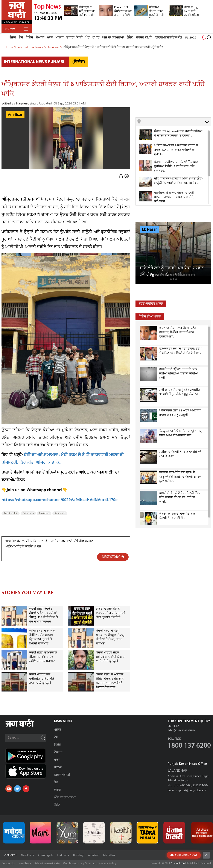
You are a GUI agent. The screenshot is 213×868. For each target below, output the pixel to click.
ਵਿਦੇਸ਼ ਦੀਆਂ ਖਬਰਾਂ (150, 317)
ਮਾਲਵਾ (60, 38)
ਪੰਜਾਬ (12, 38)
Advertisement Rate (47, 864)
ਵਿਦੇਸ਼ (29, 38)
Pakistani (44, 513)
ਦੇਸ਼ (21, 38)
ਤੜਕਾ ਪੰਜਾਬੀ (75, 38)
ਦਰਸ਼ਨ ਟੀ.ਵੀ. (144, 38)
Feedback (25, 864)
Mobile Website (72, 864)
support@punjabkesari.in (192, 791)
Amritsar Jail (11, 513)
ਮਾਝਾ (50, 38)
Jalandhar (109, 855)
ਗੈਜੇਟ (130, 38)
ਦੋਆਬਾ (40, 38)
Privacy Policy (108, 864)
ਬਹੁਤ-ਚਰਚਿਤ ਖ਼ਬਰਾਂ (151, 304)
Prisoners (28, 513)
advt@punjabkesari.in (181, 730)
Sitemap (90, 864)
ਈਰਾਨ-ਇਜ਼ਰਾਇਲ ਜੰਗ (169, 38)
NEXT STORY (113, 557)
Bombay (78, 855)
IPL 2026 (190, 38)
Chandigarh (46, 855)
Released (60, 513)
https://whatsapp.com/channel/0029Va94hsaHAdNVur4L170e (59, 500)
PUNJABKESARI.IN (180, 863)
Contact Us (9, 864)
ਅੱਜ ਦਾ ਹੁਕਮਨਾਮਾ (113, 38)
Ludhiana (63, 855)
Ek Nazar (149, 230)
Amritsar (15, 115)
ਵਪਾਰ (96, 38)
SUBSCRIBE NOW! (184, 855)
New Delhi (27, 855)
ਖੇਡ (88, 38)
